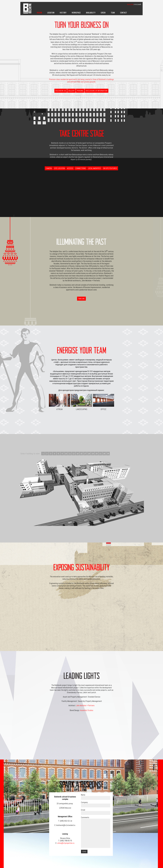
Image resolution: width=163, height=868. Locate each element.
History (63, 13)
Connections (81, 168)
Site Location (59, 168)
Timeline (81, 299)
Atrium (59, 402)
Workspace (76, 13)
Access (70, 168)
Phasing (80, 91)
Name (83, 795)
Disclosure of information (96, 91)
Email (83, 810)
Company (84, 802)
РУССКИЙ (138, 4)
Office (104, 402)
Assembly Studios (87, 710)
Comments (85, 817)
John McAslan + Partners (85, 705)
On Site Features (110, 168)
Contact (124, 13)
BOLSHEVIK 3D (61, 91)
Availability (91, 13)
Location (51, 13)
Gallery (71, 91)
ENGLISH (130, 4)
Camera (49, 168)
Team (113, 13)
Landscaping (81, 402)
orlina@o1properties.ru (66, 843)
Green (103, 13)
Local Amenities (94, 168)
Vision (39, 13)
